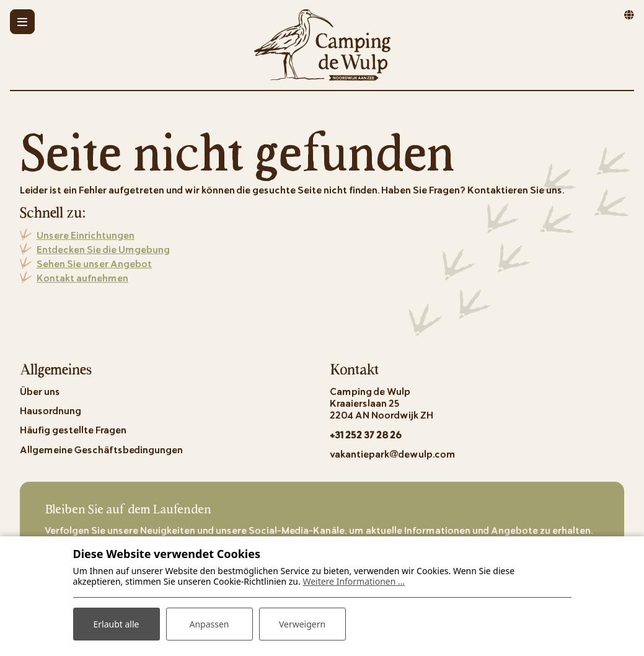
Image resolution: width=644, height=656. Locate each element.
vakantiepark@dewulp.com (393, 454)
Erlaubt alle (117, 624)
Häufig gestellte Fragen (73, 429)
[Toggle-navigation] (22, 22)
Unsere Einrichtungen (86, 235)
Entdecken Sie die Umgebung (103, 249)
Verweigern (302, 624)
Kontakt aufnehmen (82, 277)
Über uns (40, 391)
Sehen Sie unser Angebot (94, 263)
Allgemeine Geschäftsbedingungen (101, 449)
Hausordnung (51, 410)
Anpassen (209, 624)
